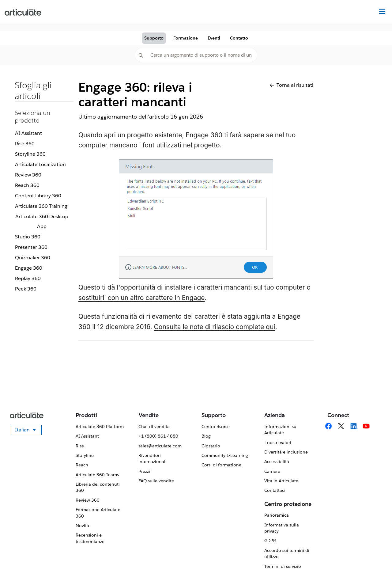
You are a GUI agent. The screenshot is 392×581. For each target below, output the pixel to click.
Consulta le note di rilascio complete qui (215, 327)
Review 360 (28, 175)
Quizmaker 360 (33, 258)
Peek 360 (26, 289)
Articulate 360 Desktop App (42, 221)
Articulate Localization (40, 164)
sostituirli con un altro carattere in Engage (142, 298)
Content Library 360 (38, 196)
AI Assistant (28, 133)
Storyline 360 (30, 154)
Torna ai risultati (292, 85)
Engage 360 (29, 268)
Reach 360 (27, 185)
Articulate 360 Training (41, 206)
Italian (28, 431)
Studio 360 (28, 237)
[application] (375, 564)
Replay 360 (28, 278)
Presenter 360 (31, 247)
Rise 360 (25, 144)
